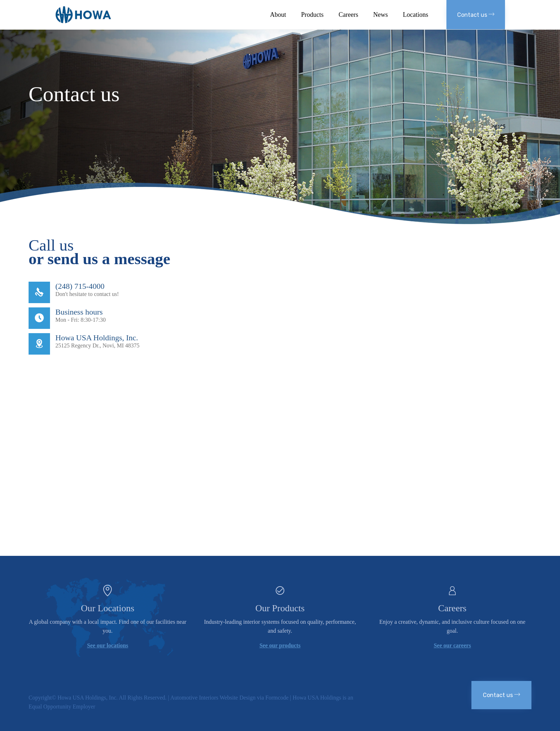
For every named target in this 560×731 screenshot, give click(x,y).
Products (312, 15)
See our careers (452, 645)
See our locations (108, 645)
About (278, 15)
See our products (280, 645)
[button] (476, 15)
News (381, 15)
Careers (348, 15)
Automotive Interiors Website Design (213, 698)
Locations (416, 15)
